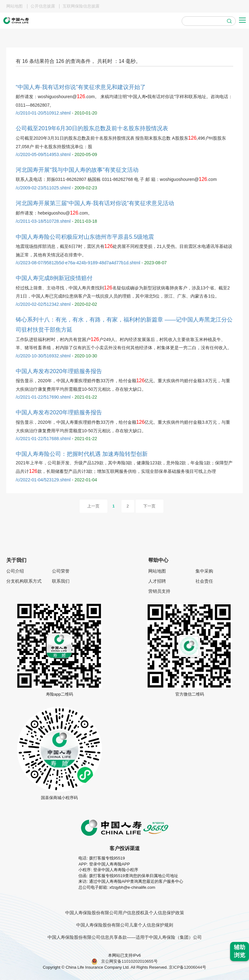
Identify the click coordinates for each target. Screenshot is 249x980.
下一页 (149, 506)
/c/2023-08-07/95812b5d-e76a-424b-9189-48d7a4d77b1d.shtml (78, 263)
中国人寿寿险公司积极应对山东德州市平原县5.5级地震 (85, 237)
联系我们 (61, 581)
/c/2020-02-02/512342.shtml (43, 304)
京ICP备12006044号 (187, 967)
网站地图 (14, 6)
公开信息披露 (43, 6)
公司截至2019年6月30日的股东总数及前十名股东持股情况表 (92, 128)
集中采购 (204, 571)
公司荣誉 (61, 571)
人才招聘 (157, 581)
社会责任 (204, 581)
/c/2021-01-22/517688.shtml (43, 439)
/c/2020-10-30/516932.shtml (43, 356)
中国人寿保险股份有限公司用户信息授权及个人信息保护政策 (125, 913)
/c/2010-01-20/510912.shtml (43, 113)
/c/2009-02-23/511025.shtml (43, 188)
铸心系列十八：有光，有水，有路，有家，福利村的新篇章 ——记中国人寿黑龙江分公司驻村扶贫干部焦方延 (124, 325)
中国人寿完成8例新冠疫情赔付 (54, 278)
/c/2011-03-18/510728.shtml (43, 221)
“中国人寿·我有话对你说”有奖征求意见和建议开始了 (81, 87)
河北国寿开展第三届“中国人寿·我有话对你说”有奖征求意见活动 (95, 203)
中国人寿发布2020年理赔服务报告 (59, 371)
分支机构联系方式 (24, 581)
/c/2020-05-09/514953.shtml (43, 154)
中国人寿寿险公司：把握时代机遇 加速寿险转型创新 (82, 454)
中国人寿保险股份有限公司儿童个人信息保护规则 (125, 925)
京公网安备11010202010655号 (124, 961)
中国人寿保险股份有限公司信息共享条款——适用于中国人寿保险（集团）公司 (125, 937)
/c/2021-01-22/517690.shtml (43, 397)
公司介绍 (15, 571)
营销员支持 (159, 591)
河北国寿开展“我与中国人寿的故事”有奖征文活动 (77, 170)
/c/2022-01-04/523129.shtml (43, 480)
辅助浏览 (240, 951)
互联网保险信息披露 (81, 6)
